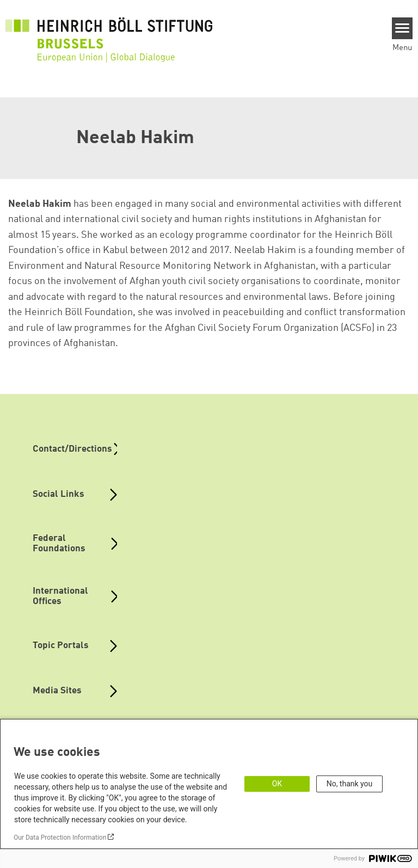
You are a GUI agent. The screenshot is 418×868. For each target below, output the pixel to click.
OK (277, 784)
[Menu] (402, 28)
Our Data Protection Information (60, 838)
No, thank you (350, 784)
